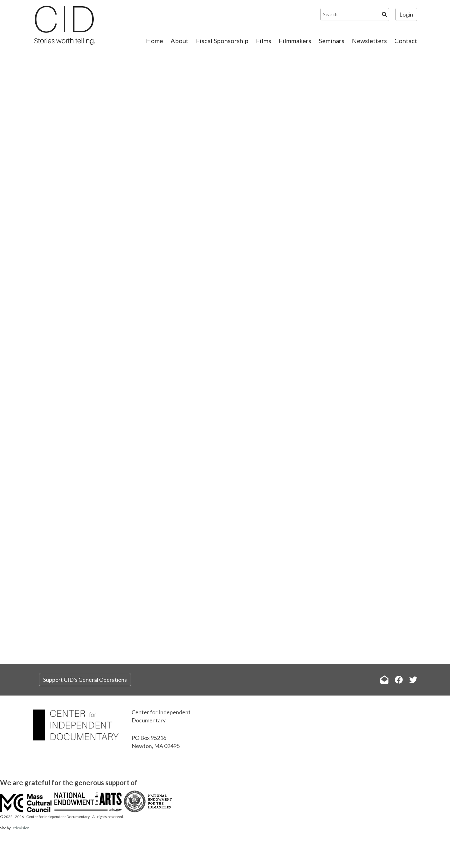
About (180, 41)
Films (264, 41)
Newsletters (369, 41)
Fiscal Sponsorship (222, 41)
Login (406, 14)
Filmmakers (295, 41)
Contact (406, 41)
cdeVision (21, 828)
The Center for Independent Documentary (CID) (64, 25)
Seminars (332, 41)
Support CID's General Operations (85, 680)
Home (155, 41)
